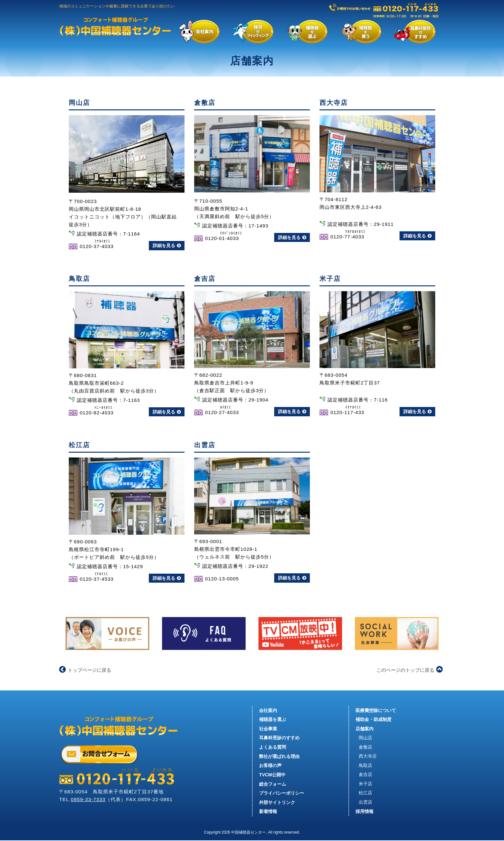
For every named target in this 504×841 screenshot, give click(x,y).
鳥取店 (365, 766)
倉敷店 (365, 747)
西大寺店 (368, 757)
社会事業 (268, 729)
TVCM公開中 (272, 775)
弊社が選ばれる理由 (279, 757)
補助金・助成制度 (373, 719)
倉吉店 (365, 775)
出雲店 (365, 803)
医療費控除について (376, 710)
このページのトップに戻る (410, 670)
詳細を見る (167, 245)
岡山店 (365, 738)
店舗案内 (364, 729)
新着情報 (268, 812)
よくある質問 (273, 747)
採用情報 (364, 812)
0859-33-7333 (88, 800)
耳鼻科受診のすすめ (279, 738)
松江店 (365, 794)
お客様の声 (270, 766)
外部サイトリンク (277, 803)
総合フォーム (273, 784)
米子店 (365, 784)
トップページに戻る (85, 670)
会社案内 (268, 710)
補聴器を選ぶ (273, 719)
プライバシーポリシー (282, 794)
